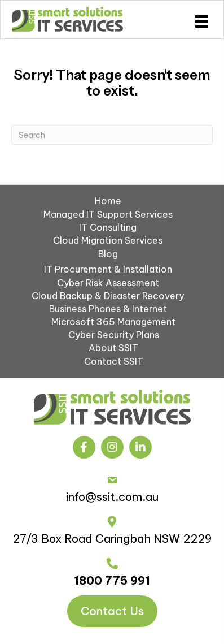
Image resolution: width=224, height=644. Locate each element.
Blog (108, 254)
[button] (84, 447)
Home (108, 201)
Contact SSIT (114, 361)
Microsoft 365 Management (113, 322)
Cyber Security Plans (114, 335)
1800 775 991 (112, 580)
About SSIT (113, 348)
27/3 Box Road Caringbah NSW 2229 (112, 539)
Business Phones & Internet (108, 309)
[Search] (112, 135)
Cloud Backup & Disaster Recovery (108, 296)
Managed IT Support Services (108, 214)
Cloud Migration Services (108, 240)
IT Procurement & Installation (108, 269)
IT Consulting (108, 227)
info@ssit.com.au (112, 497)
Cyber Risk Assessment (108, 283)
